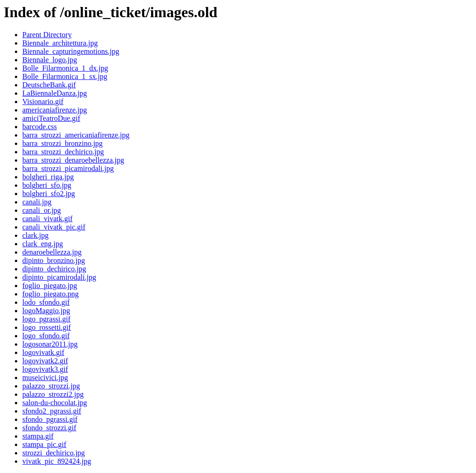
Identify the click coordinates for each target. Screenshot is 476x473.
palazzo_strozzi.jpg (51, 386)
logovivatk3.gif (45, 369)
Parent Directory (47, 35)
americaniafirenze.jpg (55, 110)
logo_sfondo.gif (46, 336)
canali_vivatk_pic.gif (54, 227)
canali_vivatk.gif (47, 219)
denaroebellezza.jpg (52, 252)
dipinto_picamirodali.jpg (59, 277)
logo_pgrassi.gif (46, 319)
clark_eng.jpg (43, 244)
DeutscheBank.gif (49, 85)
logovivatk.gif (43, 352)
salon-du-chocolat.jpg (55, 403)
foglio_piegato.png (50, 294)
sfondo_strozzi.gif (49, 428)
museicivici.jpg (45, 378)
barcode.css (40, 127)
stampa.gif (38, 436)
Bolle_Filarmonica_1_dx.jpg (65, 68)
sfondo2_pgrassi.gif (52, 411)
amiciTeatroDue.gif (51, 118)
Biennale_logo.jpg (50, 60)
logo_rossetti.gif (46, 327)
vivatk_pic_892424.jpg (57, 461)
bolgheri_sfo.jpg (47, 185)
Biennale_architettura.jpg (60, 43)
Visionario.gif (43, 102)
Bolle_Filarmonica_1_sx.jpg (65, 76)
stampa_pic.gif (44, 444)
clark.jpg (35, 235)
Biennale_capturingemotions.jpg (71, 51)
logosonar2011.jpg (50, 344)
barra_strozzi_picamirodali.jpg (68, 168)
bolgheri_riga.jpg (48, 177)
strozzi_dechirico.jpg (54, 453)
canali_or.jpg (42, 210)
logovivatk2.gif (45, 361)
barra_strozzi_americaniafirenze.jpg (76, 135)
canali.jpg (37, 202)
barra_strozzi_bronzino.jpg (63, 143)
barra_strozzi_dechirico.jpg (63, 152)
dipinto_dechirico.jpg (54, 269)
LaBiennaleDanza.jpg (55, 93)
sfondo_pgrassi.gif (50, 419)
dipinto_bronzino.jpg (54, 260)
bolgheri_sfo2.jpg (49, 194)
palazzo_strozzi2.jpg (53, 394)
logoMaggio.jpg (46, 311)
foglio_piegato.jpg (50, 286)
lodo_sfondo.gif (46, 302)
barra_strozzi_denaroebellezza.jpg (73, 160)
